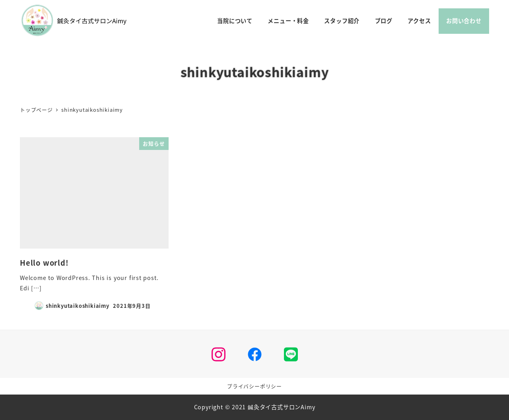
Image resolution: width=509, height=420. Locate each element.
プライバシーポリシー (254, 386)
